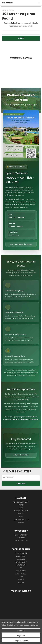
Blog (21, 517)
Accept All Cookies (21, 640)
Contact (21, 514)
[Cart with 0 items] (35, 3)
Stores (21, 505)
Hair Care (21, 538)
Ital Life (21, 577)
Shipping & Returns (21, 511)
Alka (21, 568)
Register (25, 520)
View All (21, 583)
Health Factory (21, 562)
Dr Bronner (21, 559)
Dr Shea (21, 580)
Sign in (17, 520)
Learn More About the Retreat (21, 244)
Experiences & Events (21, 502)
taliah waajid (21, 556)
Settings (21, 630)
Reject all (21, 635)
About (21, 508)
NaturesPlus (21, 565)
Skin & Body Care (21, 541)
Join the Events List (21, 455)
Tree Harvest (21, 571)
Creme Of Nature (21, 553)
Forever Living (21, 574)
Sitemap (21, 523)
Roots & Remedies (21, 535)
